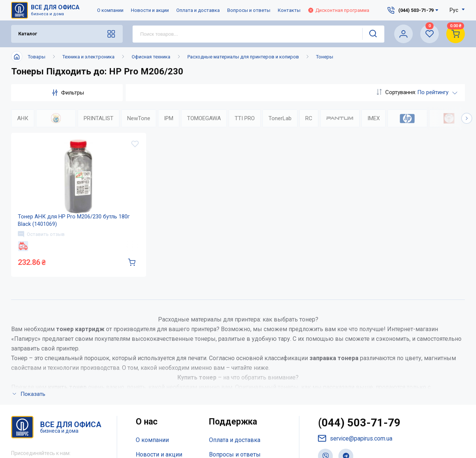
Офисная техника (151, 57)
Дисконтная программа (339, 10)
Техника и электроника (89, 57)
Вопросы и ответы (249, 10)
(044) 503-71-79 (359, 432)
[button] (467, 118)
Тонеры (325, 57)
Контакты (289, 10)
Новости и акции (150, 10)
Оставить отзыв (42, 241)
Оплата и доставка (198, 10)
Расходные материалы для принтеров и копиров (243, 57)
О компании (110, 10)
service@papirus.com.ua (356, 447)
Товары (37, 57)
